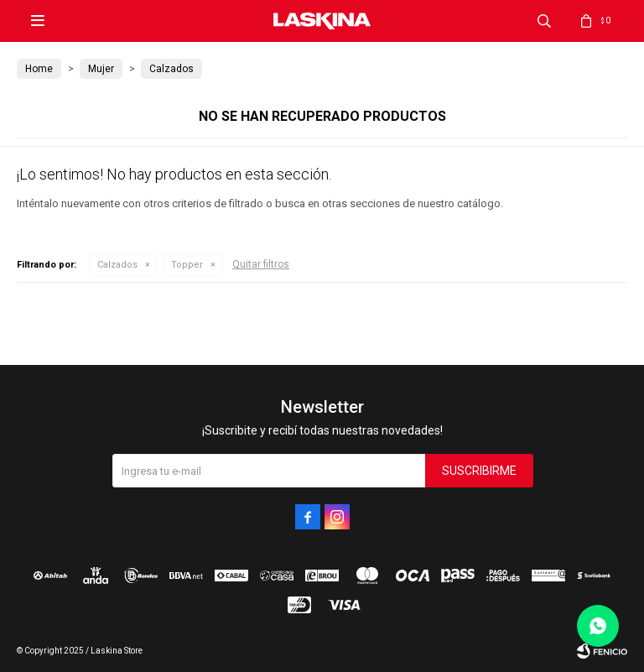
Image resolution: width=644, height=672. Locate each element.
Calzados (117, 265)
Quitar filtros (261, 264)
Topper (187, 265)
